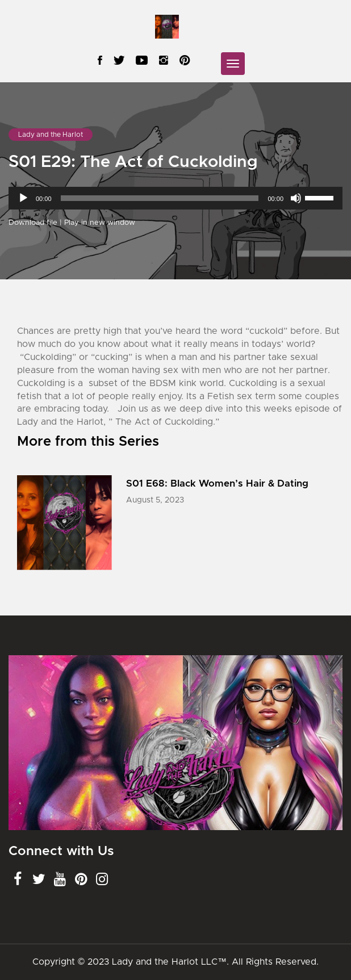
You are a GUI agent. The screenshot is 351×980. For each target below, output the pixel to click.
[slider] (160, 198)
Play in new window (100, 223)
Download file (33, 223)
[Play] (23, 198)
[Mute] (296, 198)
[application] (175, 198)
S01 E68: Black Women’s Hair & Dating (217, 483)
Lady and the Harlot (51, 135)
